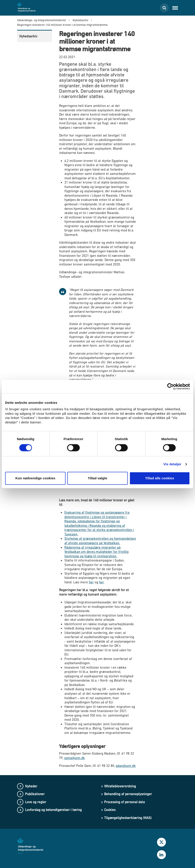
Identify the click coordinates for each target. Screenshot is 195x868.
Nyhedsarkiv (28, 36)
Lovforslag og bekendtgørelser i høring (53, 810)
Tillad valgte (97, 478)
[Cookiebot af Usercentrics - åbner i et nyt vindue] (170, 386)
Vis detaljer (172, 464)
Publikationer (35, 794)
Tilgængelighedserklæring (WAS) (128, 818)
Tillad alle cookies (160, 478)
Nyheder (31, 786)
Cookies (110, 810)
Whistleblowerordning (120, 786)
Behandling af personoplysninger (128, 794)
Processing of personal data (124, 802)
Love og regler (36, 802)
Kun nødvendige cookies (35, 478)
